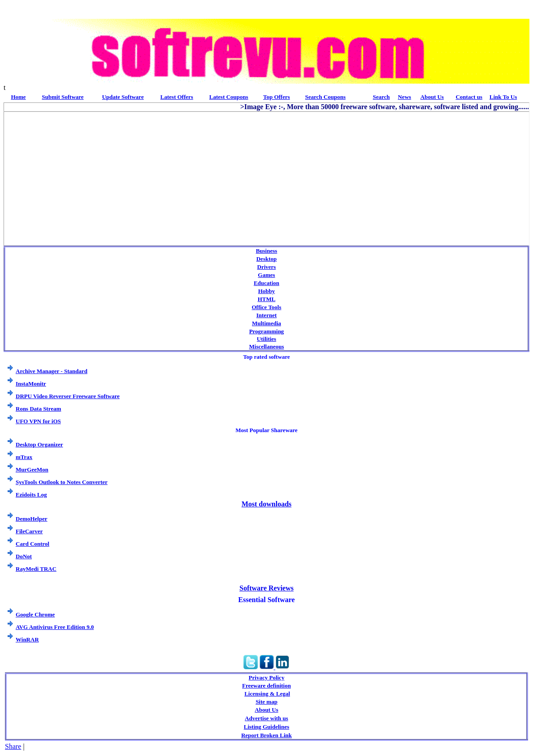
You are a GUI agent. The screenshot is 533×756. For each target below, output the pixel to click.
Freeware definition (266, 686)
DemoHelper (32, 519)
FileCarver (29, 531)
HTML (267, 299)
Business (267, 251)
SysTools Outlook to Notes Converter (62, 482)
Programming (267, 331)
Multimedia (266, 323)
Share (13, 746)
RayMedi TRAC (36, 569)
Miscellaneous (267, 346)
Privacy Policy (267, 677)
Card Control (32, 544)
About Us (266, 710)
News (405, 97)
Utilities (266, 339)
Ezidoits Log (31, 495)
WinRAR (27, 639)
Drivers (267, 267)
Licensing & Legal (267, 694)
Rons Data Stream (38, 409)
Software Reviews (266, 588)
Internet (267, 315)
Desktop (267, 259)
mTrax (24, 457)
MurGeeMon (32, 469)
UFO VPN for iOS (38, 421)
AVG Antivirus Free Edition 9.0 (55, 627)
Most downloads (267, 504)
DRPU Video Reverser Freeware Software (68, 396)
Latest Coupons (229, 97)
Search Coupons (325, 97)
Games (266, 275)
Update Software (123, 97)
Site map (266, 702)
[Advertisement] (264, 174)
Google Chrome (35, 614)
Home (18, 97)
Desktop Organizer (39, 444)
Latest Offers (177, 97)
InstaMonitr (31, 384)
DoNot (24, 556)
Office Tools (266, 307)
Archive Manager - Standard (51, 371)
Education (266, 283)
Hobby (267, 291)
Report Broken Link (266, 735)
